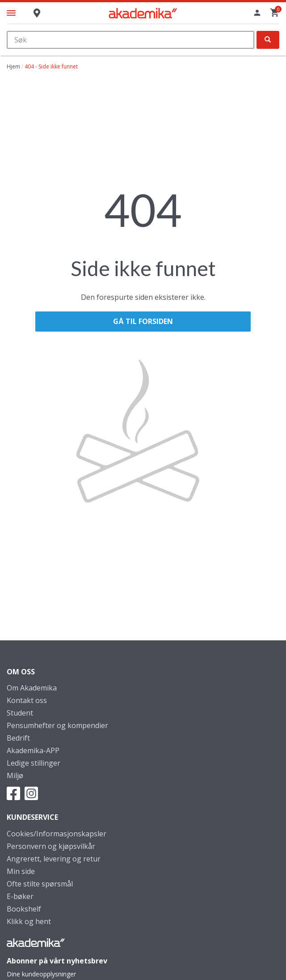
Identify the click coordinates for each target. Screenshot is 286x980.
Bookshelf (24, 909)
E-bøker (20, 896)
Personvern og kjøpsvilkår (51, 846)
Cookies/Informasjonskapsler (57, 834)
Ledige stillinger (34, 763)
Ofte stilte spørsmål (40, 884)
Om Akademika (32, 688)
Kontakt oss (27, 700)
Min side (21, 871)
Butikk (37, 17)
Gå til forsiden (143, 321)
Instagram (31, 793)
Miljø (15, 775)
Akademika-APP (33, 750)
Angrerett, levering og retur (54, 859)
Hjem (13, 66)
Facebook (13, 793)
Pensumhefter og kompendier (57, 725)
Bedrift (18, 738)
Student (20, 713)
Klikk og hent (29, 921)
